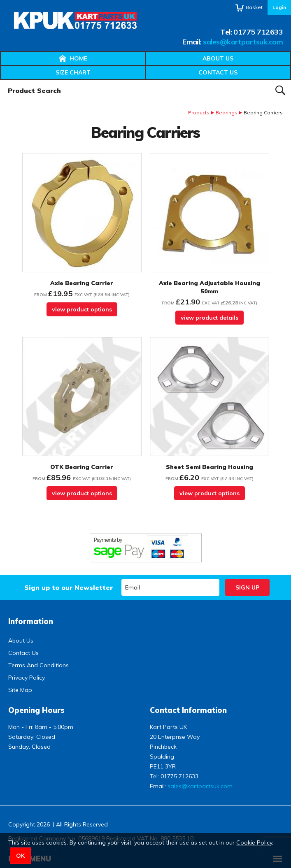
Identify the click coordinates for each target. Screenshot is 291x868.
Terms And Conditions (38, 665)
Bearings (227, 113)
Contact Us (218, 72)
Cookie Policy (254, 842)
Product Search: (0, 80)
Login (279, 7)
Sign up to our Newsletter (69, 587)
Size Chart (73, 72)
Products (199, 113)
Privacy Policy (27, 678)
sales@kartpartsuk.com (243, 42)
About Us (218, 58)
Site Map (20, 690)
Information (31, 621)
